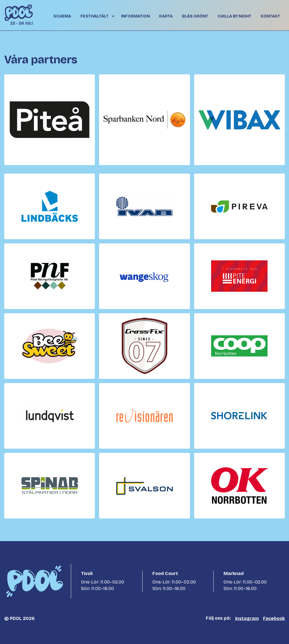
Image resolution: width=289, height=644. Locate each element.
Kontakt (271, 16)
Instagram (247, 618)
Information (135, 16)
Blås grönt (195, 16)
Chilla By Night (235, 16)
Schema (62, 16)
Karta (166, 16)
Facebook (274, 618)
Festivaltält (95, 16)
